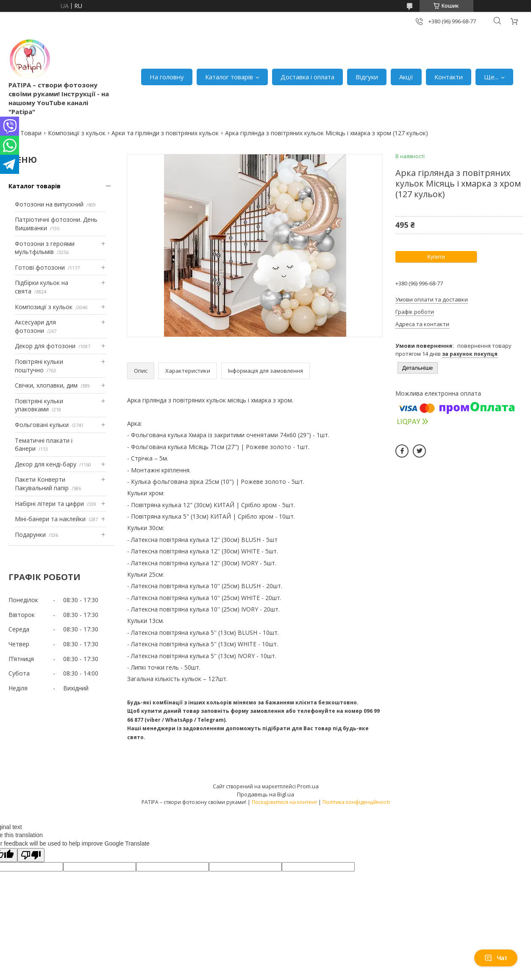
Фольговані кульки (42, 425)
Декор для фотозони (45, 346)
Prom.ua (308, 786)
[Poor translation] (31, 855)
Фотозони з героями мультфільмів (45, 248)
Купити (436, 257)
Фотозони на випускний (49, 204)
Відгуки (367, 77)
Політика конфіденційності (356, 802)
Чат (496, 958)
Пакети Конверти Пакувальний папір (42, 484)
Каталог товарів (229, 77)
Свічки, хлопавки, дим (46, 385)
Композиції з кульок (77, 133)
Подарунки (30, 535)
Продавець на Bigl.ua (265, 794)
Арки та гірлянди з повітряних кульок (165, 133)
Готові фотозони (40, 267)
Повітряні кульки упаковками (39, 405)
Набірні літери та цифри (49, 504)
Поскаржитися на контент (284, 802)
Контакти (449, 77)
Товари (31, 133)
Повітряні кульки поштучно (39, 366)
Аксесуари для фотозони (35, 326)
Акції (406, 77)
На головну (167, 77)
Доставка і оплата (307, 77)
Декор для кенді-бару (46, 464)
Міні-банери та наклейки (50, 519)
